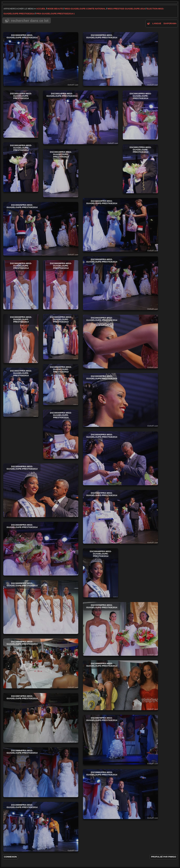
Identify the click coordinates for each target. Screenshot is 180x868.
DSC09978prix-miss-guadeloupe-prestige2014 (120, 740)
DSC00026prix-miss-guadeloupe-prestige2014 (120, 283)
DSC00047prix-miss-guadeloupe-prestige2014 (120, 517)
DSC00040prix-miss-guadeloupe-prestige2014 (61, 434)
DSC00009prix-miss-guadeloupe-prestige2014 (120, 59)
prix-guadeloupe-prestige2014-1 (55, 14)
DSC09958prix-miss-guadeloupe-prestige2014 (41, 663)
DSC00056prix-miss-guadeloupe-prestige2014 (120, 629)
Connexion (10, 857)
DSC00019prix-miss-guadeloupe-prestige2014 (61, 173)
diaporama (170, 23)
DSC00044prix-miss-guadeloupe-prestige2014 (41, 490)
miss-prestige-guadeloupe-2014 (126, 9)
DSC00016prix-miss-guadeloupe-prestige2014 (21, 167)
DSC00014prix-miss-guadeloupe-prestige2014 (81, 117)
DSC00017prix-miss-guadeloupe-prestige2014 (140, 169)
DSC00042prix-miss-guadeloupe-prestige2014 (120, 458)
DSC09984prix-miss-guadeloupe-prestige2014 (41, 772)
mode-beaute (55, 9)
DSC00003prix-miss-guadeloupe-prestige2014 (41, 59)
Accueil (41, 9)
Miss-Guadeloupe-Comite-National (85, 9)
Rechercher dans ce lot (30, 21)
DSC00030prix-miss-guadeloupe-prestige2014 (21, 339)
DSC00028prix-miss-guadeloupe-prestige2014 (21, 285)
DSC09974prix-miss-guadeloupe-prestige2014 (41, 718)
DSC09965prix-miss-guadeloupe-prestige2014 (120, 685)
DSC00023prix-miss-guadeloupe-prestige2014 (120, 225)
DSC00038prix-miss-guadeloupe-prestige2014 (120, 400)
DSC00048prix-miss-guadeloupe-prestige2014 (41, 549)
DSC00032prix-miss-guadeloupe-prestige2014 (61, 337)
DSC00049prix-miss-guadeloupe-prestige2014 (101, 573)
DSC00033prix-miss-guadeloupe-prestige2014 (120, 342)
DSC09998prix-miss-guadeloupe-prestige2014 (41, 827)
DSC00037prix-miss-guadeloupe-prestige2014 (21, 392)
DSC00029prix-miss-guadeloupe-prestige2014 (61, 285)
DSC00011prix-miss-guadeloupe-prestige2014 (21, 114)
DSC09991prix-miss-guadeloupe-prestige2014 (120, 794)
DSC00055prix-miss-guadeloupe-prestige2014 (41, 607)
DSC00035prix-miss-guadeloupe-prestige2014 (61, 385)
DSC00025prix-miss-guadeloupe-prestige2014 (41, 229)
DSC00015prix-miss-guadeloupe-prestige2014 (140, 115)
